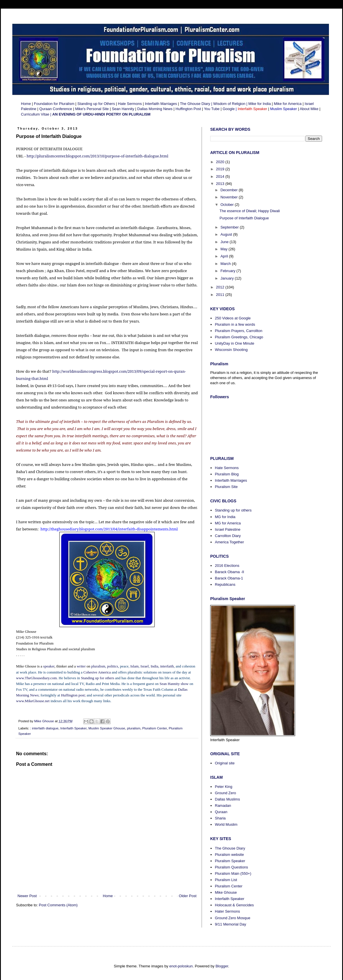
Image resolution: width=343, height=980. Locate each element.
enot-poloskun (181, 966)
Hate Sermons (130, 104)
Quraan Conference (56, 109)
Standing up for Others (96, 104)
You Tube (212, 109)
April (225, 256)
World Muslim (226, 824)
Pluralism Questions (231, 867)
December (230, 190)
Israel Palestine (228, 529)
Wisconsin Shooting (231, 350)
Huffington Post (188, 109)
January (228, 278)
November (230, 197)
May (225, 249)
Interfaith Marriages (160, 104)
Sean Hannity (123, 109)
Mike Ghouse (226, 892)
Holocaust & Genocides (234, 905)
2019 (221, 169)
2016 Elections (227, 566)
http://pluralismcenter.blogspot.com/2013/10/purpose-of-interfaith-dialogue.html (98, 156)
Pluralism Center (155, 728)
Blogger (222, 966)
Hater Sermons (227, 911)
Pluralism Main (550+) (233, 873)
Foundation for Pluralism (55, 104)
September (230, 227)
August (227, 234)
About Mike (309, 109)
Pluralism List (226, 880)
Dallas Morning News (155, 109)
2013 (221, 184)
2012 (221, 287)
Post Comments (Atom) (58, 905)
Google (229, 109)
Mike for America (288, 104)
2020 (221, 162)
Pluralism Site (226, 487)
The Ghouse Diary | (196, 104)
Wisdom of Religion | (230, 104)
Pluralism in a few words (235, 324)
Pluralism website (229, 855)
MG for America (228, 523)
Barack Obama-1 (229, 578)
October (228, 205)
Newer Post (27, 896)
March (226, 264)
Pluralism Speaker (230, 861)
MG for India (225, 517)
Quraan (221, 812)
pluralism (134, 728)
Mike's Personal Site (92, 109)
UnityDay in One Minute (234, 343)
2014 (221, 176)
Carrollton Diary (228, 536)
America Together (229, 542)
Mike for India (260, 104)
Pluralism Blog (227, 474)
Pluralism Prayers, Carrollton (238, 331)
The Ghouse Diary (230, 848)
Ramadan (223, 806)
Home (26, 104)
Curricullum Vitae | (37, 114)
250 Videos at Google (233, 318)
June (225, 242)
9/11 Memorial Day (230, 924)
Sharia (220, 818)
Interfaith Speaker (73, 728)
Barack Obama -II (229, 572)
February (229, 271)
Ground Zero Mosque (233, 918)
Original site (225, 763)
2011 (221, 295)
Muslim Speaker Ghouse (107, 728)
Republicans (225, 584)
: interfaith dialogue (44, 728)
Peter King (224, 787)
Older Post (188, 896)
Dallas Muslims (227, 799)
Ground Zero (225, 793)
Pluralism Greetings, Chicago (239, 337)
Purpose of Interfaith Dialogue (244, 218)
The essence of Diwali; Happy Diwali (250, 211)
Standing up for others (233, 510)
